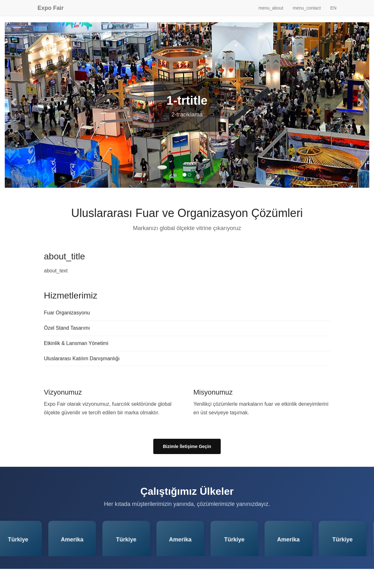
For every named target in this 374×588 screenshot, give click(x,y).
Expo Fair (51, 8)
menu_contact (307, 8)
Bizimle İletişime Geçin (187, 446)
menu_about (271, 8)
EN (333, 8)
